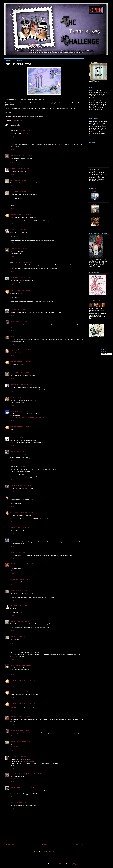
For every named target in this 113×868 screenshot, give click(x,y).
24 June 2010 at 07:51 (21, 606)
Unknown (14, 215)
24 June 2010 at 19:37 (26, 650)
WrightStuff (14, 384)
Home (44, 845)
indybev (13, 321)
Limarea (13, 717)
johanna (13, 411)
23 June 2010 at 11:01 (23, 321)
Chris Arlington (15, 155)
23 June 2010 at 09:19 (24, 215)
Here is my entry (15, 746)
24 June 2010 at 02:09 (26, 564)
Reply (12, 136)
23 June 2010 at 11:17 (21, 337)
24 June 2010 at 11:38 (23, 621)
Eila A (12, 398)
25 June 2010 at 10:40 (23, 730)
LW (11, 180)
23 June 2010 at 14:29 (21, 398)
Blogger (76, 864)
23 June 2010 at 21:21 (21, 438)
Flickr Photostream (29, 761)
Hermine (13, 742)
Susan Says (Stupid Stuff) (19, 774)
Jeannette (14, 486)
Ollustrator (62, 864)
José (12, 539)
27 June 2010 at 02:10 (22, 757)
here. (63, 313)
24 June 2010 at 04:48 (21, 579)
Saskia (13, 373)
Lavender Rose (15, 787)
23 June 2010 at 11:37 (30, 350)
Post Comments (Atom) (48, 851)
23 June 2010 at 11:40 (24, 361)
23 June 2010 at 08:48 (20, 192)
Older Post (79, 845)
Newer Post (10, 845)
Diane (12, 337)
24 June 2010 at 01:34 (23, 528)
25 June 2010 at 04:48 (23, 717)
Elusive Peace (15, 328)
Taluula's (95, 192)
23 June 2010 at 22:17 (26, 467)
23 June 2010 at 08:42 (20, 180)
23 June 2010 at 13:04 (22, 373)
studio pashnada (16, 680)
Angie (12, 438)
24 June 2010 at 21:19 (24, 665)
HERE (32, 500)
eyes (12, 569)
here (22, 376)
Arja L (12, 803)
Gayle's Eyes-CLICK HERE (19, 353)
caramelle (14, 665)
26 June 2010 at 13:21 (23, 742)
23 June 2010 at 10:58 (20, 310)
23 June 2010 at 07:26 (22, 169)
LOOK (20, 612)
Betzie (12, 230)
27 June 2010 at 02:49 (34, 774)
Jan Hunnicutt (15, 512)
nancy (12, 757)
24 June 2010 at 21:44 (28, 692)
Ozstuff (13, 169)
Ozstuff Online (96, 217)
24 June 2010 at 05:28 (23, 591)
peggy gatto (14, 277)
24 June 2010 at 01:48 (21, 539)
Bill (11, 310)
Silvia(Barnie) (15, 564)
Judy (12, 249)
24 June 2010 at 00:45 (27, 512)
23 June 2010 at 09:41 (21, 249)
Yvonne (13, 591)
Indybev (94, 204)
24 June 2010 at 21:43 (28, 680)
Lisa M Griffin (15, 451)
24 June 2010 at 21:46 (28, 703)
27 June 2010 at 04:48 (27, 787)
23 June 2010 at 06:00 (26, 130)
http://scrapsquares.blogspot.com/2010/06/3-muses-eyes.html (29, 418)
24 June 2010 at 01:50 (22, 552)
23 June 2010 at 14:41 (23, 411)
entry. (19, 160)
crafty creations (15, 497)
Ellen (12, 606)
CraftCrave (60, 145)
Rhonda (13, 621)
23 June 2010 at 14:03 (25, 384)
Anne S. (13, 528)
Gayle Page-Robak (16, 350)
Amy (12, 636)
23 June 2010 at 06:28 (26, 142)
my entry (26, 133)
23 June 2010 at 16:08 (24, 426)
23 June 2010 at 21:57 (26, 451)
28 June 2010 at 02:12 (22, 803)
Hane (12, 579)
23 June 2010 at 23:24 (24, 486)
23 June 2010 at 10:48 (24, 291)
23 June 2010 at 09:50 (26, 262)
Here (12, 252)
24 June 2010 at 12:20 (21, 636)
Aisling (13, 552)
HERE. (35, 401)
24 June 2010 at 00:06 (28, 497)
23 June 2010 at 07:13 (27, 155)
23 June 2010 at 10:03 (25, 277)
